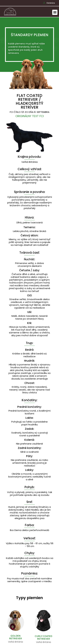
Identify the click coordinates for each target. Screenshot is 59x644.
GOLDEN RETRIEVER (15, 637)
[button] (55, 12)
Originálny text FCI (30, 116)
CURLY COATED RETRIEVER (44, 637)
